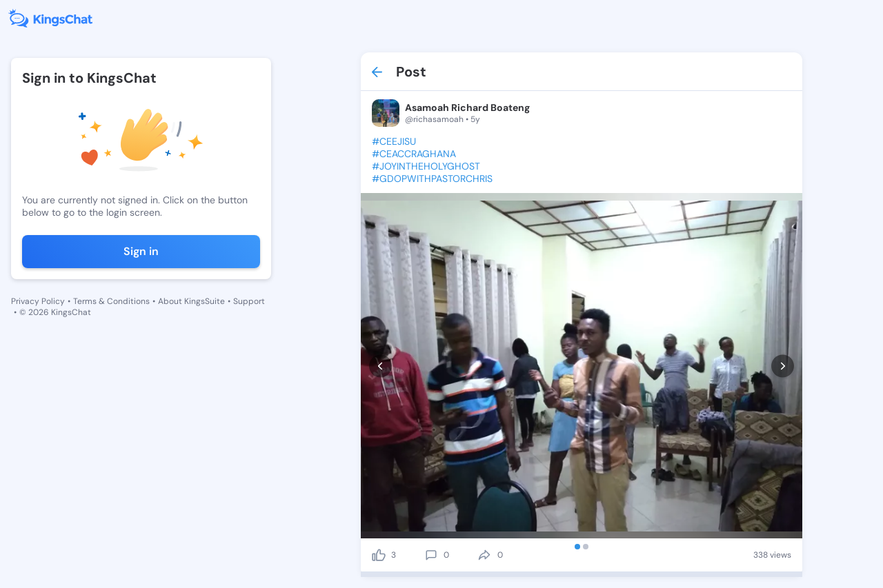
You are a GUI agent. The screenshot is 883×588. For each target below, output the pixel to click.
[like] (379, 555)
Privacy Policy (38, 301)
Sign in (141, 251)
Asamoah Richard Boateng (467, 108)
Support (249, 301)
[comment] (431, 555)
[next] (783, 366)
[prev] (380, 366)
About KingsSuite (191, 301)
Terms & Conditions (111, 301)
